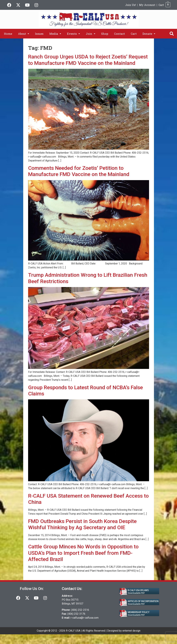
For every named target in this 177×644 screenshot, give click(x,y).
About (24, 34)
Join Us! (131, 5)
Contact (119, 34)
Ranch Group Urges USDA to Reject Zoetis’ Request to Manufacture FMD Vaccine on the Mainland (88, 60)
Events (73, 34)
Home (8, 34)
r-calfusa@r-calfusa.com (85, 618)
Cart (161, 5)
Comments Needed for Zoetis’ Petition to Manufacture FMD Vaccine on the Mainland (79, 171)
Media (55, 34)
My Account (147, 5)
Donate (149, 34)
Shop (105, 34)
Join (91, 34)
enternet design (131, 631)
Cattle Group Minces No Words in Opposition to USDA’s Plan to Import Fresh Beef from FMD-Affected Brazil (83, 553)
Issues (39, 34)
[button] (24, 34)
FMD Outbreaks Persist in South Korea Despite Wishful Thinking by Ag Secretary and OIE (82, 524)
